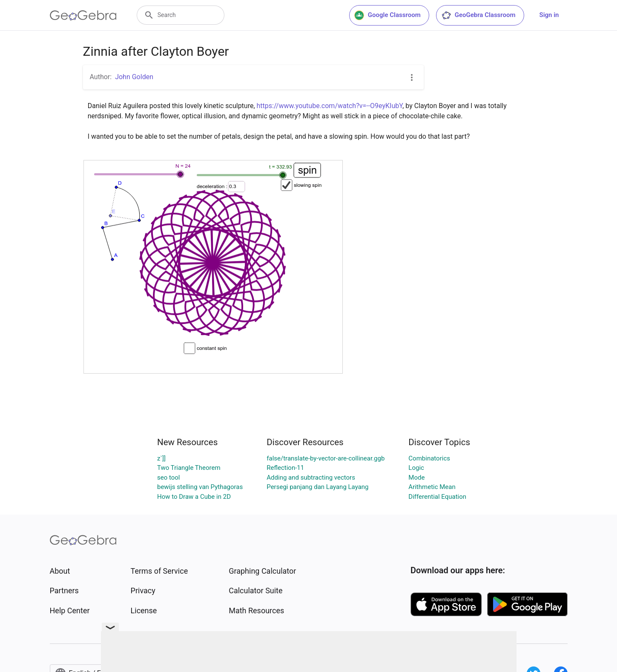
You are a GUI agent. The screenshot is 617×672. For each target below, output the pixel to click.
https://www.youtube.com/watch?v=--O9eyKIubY (330, 106)
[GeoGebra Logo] (83, 15)
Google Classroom (387, 15)
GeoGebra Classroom (478, 15)
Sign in (549, 15)
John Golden (134, 77)
